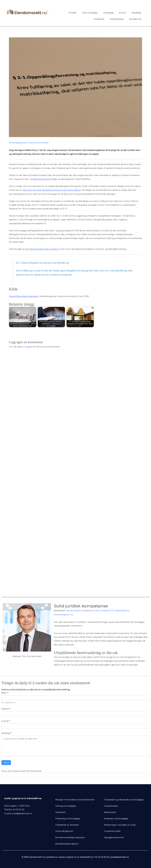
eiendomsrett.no (75, 611)
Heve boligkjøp (90, 13)
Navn (5, 693)
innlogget (28, 346)
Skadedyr (137, 13)
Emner (123, 13)
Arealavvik (99, 19)
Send (6, 763)
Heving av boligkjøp (66, 806)
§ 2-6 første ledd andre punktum (42, 249)
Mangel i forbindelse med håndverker (75, 800)
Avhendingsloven (64, 831)
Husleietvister (111, 806)
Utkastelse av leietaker (67, 825)
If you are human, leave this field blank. (22, 771)
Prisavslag (108, 13)
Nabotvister (110, 812)
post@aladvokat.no (22, 813)
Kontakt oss (135, 19)
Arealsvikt (60, 812)
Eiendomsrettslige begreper (70, 837)
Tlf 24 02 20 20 (102, 857)
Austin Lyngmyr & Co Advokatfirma (76, 857)
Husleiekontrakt (112, 831)
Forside (73, 13)
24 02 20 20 (19, 809)
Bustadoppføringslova (67, 844)
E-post (6, 721)
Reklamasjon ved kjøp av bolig (120, 825)
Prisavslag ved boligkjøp (68, 818)
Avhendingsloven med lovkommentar (29, 143)
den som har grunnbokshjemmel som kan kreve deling (52, 190)
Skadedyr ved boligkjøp (116, 818)
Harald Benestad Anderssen (24, 296)
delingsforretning (42, 179)
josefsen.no (52, 857)
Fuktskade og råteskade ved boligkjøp (124, 800)
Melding (6, 733)
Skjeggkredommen (114, 837)
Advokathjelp (117, 19)
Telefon (6, 709)
